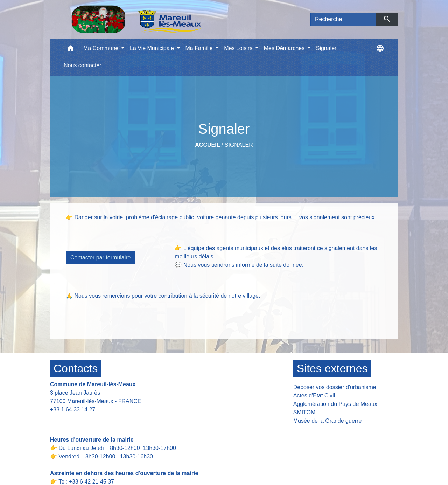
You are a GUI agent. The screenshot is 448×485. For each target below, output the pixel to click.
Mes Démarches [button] (285, 48)
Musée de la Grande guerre (328, 421)
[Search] (343, 19)
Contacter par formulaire (101, 258)
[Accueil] (136, 19)
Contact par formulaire (82, 420)
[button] (71, 50)
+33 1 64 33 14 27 (73, 410)
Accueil (207, 145)
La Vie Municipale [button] (153, 48)
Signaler (239, 145)
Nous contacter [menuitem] (83, 65)
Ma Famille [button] (200, 48)
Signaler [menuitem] (326, 48)
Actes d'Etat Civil (314, 396)
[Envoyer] (387, 19)
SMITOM (304, 412)
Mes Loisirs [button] (239, 48)
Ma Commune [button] (102, 48)
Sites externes (332, 368)
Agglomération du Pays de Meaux (335, 404)
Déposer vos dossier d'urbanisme (335, 387)
